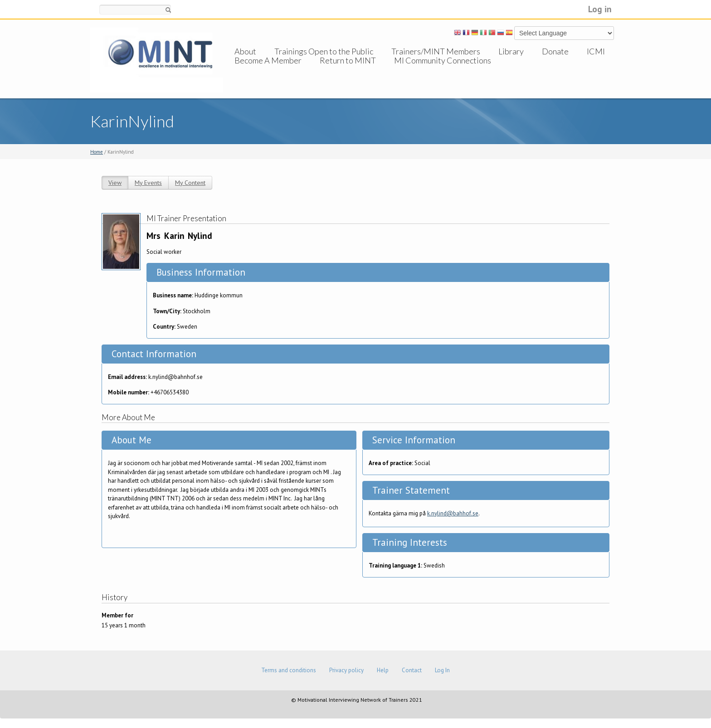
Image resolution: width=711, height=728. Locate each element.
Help (383, 670)
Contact (412, 670)
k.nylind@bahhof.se (453, 513)
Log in (600, 9)
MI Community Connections (443, 69)
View (115, 183)
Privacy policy (346, 670)
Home (97, 152)
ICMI (596, 51)
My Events (148, 183)
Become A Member (268, 69)
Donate (555, 51)
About (245, 51)
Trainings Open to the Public (324, 51)
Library (511, 51)
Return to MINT (348, 69)
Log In (442, 670)
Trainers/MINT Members (436, 51)
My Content (190, 183)
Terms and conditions (289, 670)
